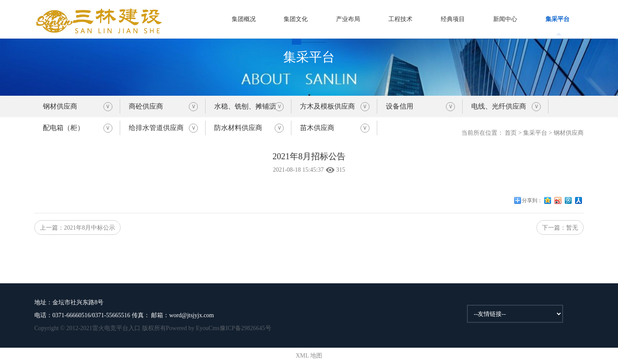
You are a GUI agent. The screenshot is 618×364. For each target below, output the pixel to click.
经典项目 (453, 19)
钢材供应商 (60, 106)
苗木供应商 (317, 128)
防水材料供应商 (238, 128)
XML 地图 (309, 356)
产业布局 (348, 19)
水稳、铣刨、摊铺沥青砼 (245, 110)
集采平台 (557, 19)
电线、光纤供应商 (499, 106)
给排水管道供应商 (156, 128)
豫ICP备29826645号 (245, 328)
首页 (511, 133)
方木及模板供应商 (327, 106)
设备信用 (400, 106)
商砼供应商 (146, 106)
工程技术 (400, 19)
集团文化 (296, 19)
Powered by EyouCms (193, 328)
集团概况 (244, 19)
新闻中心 (505, 19)
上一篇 (77, 228)
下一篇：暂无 (560, 228)
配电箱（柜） (64, 128)
